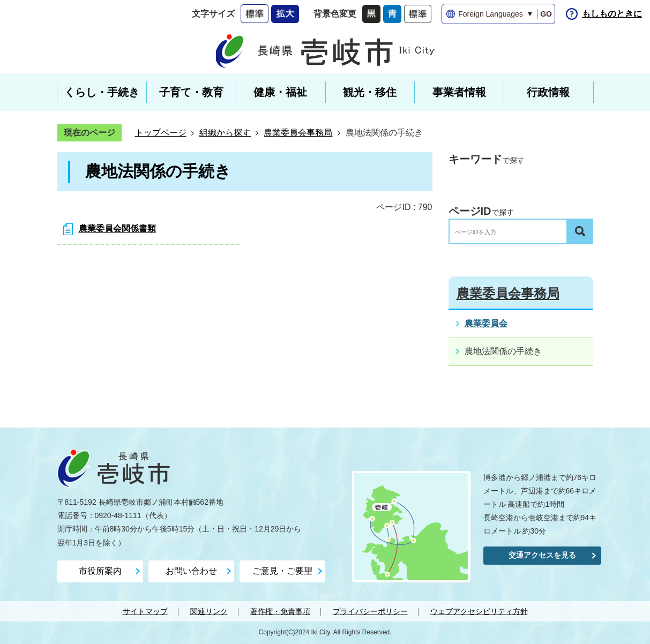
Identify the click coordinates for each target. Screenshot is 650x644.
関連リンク (209, 611)
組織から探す (225, 133)
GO (546, 14)
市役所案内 (100, 571)
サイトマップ (145, 611)
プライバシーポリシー (370, 611)
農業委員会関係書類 (117, 229)
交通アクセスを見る (542, 555)
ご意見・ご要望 (282, 571)
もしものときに (612, 14)
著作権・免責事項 (280, 611)
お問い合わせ (191, 571)
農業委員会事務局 (298, 133)
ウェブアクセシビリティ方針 (479, 611)
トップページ (161, 133)
